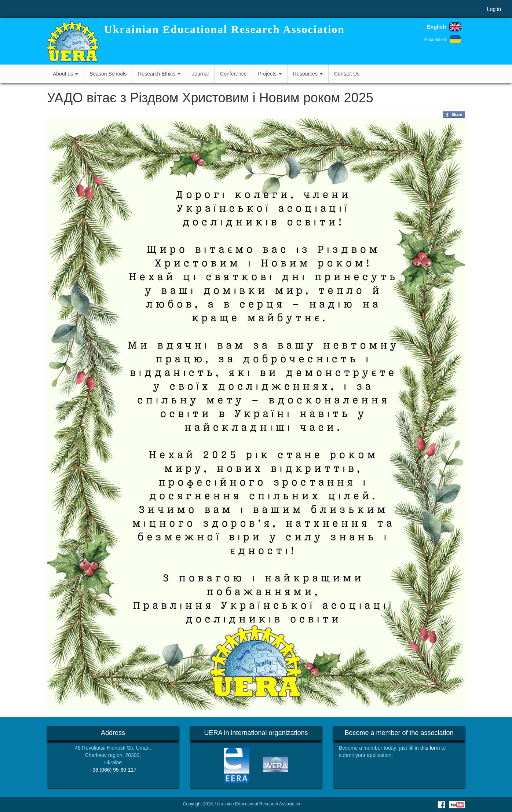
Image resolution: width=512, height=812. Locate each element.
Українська (435, 40)
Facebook (441, 805)
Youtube (457, 805)
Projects (270, 74)
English (436, 27)
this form (430, 748)
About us (65, 74)
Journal (200, 74)
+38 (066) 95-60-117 (113, 770)
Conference (233, 74)
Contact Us (347, 74)
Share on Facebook (454, 114)
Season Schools (108, 74)
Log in (494, 9)
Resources (308, 74)
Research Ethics (159, 74)
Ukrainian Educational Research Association (224, 29)
